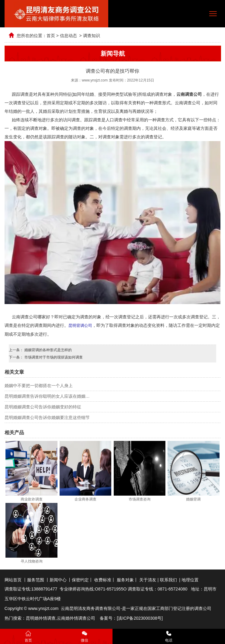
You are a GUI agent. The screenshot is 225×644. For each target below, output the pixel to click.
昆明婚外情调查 (41, 618)
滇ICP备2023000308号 (140, 618)
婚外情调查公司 (80, 618)
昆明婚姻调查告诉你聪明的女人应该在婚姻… (47, 396)
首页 (51, 36)
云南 (61, 618)
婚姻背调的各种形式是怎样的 (48, 350)
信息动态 (68, 36)
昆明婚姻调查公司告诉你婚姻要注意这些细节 (47, 417)
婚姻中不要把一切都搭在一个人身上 (39, 385)
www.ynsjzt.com (95, 80)
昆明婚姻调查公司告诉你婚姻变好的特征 (43, 407)
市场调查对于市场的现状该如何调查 (53, 357)
